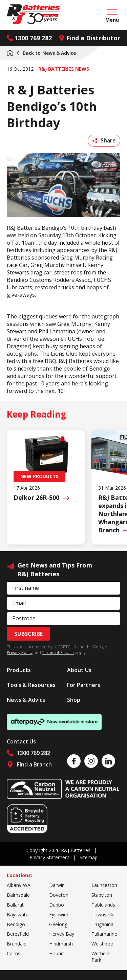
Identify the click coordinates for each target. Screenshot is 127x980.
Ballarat (15, 905)
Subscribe (28, 634)
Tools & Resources (31, 685)
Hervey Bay (62, 934)
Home (10, 53)
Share (104, 140)
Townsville (103, 915)
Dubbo (57, 905)
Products (19, 670)
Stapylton (102, 895)
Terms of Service (58, 653)
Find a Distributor (89, 38)
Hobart (57, 953)
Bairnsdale (18, 895)
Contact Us (21, 741)
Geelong (58, 924)
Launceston (104, 885)
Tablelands (103, 905)
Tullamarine (104, 934)
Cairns (14, 953)
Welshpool (103, 944)
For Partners (84, 685)
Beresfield (18, 934)
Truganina (102, 924)
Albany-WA (19, 885)
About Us (79, 670)
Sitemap (89, 857)
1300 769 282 (29, 38)
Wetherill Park (101, 957)
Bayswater (18, 915)
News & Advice (46, 53)
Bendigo (16, 924)
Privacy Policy (20, 653)
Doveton (59, 895)
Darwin (57, 885)
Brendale (17, 944)
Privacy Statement (49, 857)
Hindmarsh (61, 944)
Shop (74, 700)
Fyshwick (59, 915)
